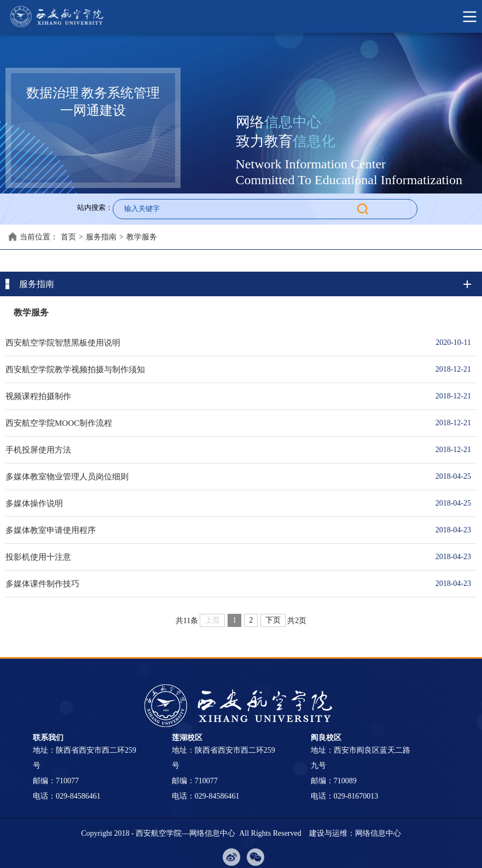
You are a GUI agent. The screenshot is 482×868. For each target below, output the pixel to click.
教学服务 (142, 237)
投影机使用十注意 (214, 557)
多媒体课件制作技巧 (214, 584)
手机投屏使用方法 (214, 450)
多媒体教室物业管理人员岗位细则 (214, 477)
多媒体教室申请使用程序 (214, 530)
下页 (273, 620)
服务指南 (101, 237)
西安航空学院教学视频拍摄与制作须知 (214, 370)
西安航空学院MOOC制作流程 (214, 423)
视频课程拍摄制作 (214, 396)
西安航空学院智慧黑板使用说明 (214, 343)
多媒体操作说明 (214, 503)
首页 (68, 237)
